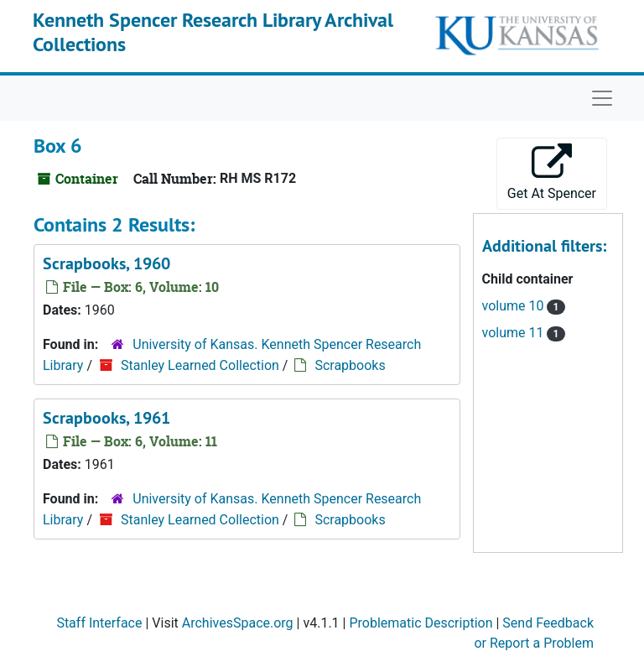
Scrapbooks (350, 365)
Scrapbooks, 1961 (106, 418)
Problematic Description (421, 623)
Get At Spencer (552, 172)
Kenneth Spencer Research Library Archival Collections (213, 32)
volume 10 (515, 306)
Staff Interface (99, 623)
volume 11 (515, 333)
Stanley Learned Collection (200, 365)
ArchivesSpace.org (238, 623)
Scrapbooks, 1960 (106, 263)
